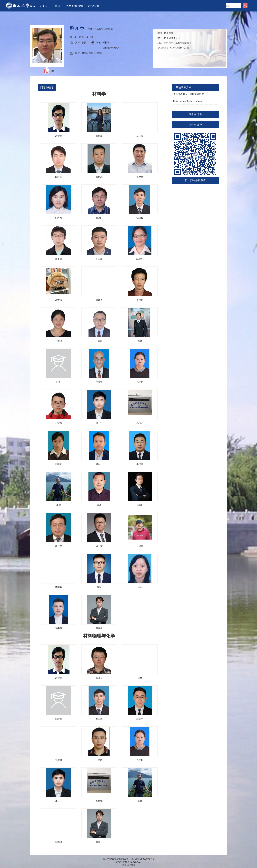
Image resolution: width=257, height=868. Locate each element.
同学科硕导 (195, 125)
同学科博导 (195, 115)
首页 (58, 6)
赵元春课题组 (74, 6)
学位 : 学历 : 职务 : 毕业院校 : (175, 40)
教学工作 (94, 6)
